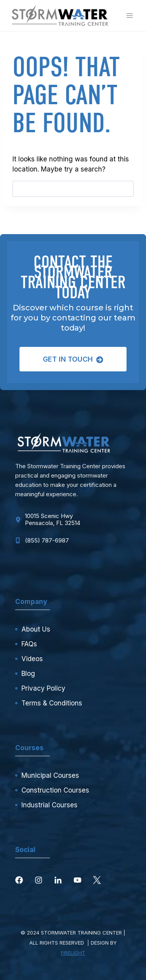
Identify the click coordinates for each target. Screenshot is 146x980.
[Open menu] (129, 15)
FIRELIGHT (73, 953)
